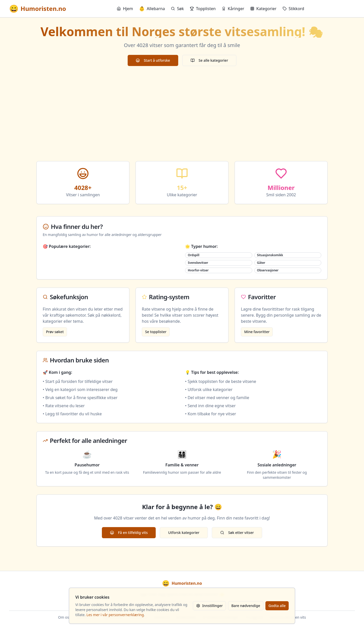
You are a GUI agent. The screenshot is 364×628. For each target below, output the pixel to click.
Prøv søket (55, 332)
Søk (177, 9)
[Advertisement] (182, 114)
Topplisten (203, 9)
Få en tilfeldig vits (129, 533)
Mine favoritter (257, 332)
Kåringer (233, 9)
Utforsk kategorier (184, 533)
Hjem (125, 9)
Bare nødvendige (246, 606)
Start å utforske (153, 60)
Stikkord (293, 9)
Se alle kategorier (209, 60)
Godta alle (277, 606)
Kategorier (263, 9)
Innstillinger (209, 606)
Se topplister (156, 332)
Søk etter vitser (237, 533)
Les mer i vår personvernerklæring (115, 615)
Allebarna (152, 9)
